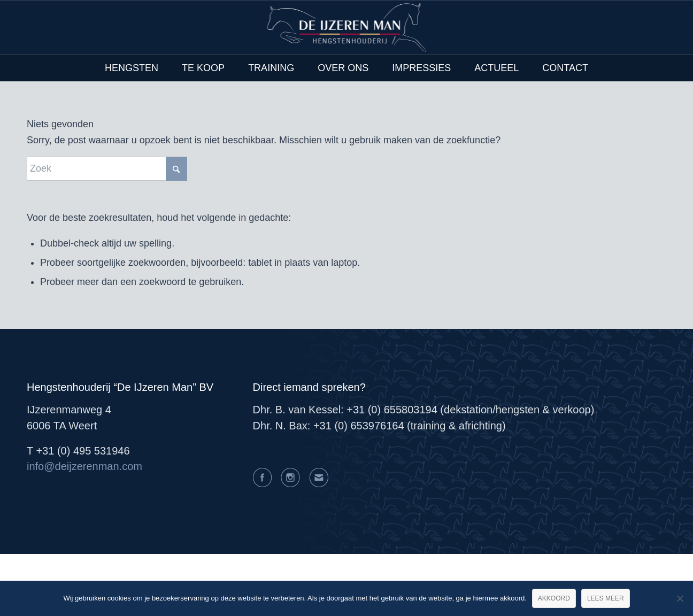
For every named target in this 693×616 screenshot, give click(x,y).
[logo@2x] (347, 27)
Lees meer (606, 598)
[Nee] (680, 598)
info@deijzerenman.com (84, 466)
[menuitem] (132, 68)
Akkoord (554, 598)
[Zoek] (107, 169)
